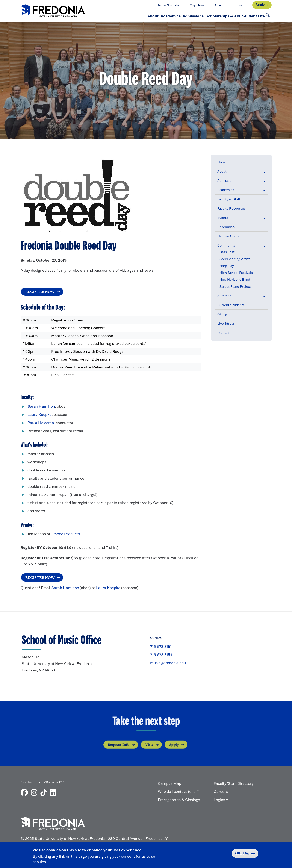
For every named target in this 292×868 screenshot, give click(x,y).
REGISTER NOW (39, 578)
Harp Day (227, 266)
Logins (219, 799)
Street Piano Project (235, 287)
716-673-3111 (54, 781)
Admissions (183, 16)
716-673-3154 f (162, 656)
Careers (221, 791)
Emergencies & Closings (179, 799)
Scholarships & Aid (217, 16)
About (135, 16)
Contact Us (30, 781)
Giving (222, 314)
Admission (225, 181)
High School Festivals (236, 273)
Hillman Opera (228, 236)
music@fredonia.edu (168, 664)
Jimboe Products (66, 534)
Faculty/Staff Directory (234, 783)
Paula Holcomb (41, 423)
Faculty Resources (231, 208)
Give (219, 5)
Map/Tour (197, 5)
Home (222, 162)
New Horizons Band (235, 279)
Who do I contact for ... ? (178, 791)
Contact (223, 333)
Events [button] (223, 218)
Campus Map (169, 783)
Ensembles (226, 227)
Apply (260, 5)
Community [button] (226, 245)
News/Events (168, 5)
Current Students (231, 305)
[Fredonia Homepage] (53, 11)
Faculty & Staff (229, 199)
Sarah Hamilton (41, 407)
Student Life (251, 16)
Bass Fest (227, 252)
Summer (224, 296)
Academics (157, 16)
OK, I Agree (245, 853)
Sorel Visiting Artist (235, 259)
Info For (236, 5)
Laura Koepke (40, 415)
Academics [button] (226, 190)
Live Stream (227, 323)
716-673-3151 (161, 648)
